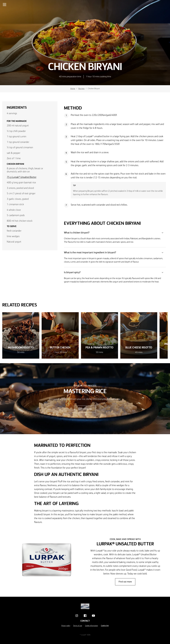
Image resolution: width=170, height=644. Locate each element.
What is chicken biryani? (115, 233)
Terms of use (78, 626)
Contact (85, 621)
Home (73, 89)
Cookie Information (92, 626)
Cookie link (105, 626)
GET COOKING (85, 409)
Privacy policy (66, 626)
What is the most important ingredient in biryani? (115, 253)
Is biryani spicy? (115, 272)
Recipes (81, 89)
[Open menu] (5, 5)
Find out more (125, 582)
